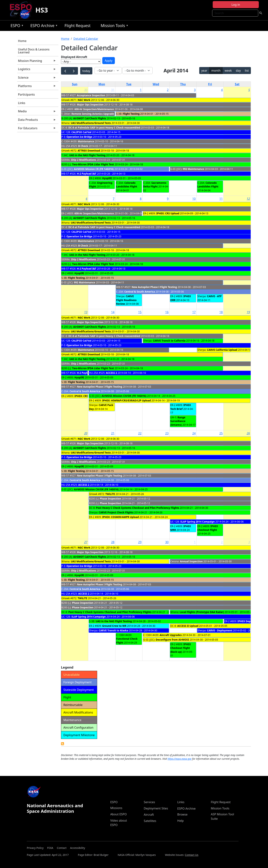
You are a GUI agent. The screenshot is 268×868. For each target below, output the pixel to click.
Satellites (150, 821)
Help (181, 821)
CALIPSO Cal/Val (81, 132)
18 (221, 312)
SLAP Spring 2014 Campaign (197, 522)
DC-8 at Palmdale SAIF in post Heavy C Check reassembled (105, 128)
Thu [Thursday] (183, 84)
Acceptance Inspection (91, 95)
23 (167, 433)
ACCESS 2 (112, 373)
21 (113, 433)
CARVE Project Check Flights (116, 512)
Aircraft (149, 815)
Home (22, 41)
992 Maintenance (194, 169)
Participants (26, 94)
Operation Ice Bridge (79, 137)
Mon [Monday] (102, 84)
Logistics (37, 70)
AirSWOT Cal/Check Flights (90, 118)
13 (86, 312)
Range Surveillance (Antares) (178, 421)
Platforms (37, 87)
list (247, 71)
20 (86, 433)
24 (194, 433)
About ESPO (118, 814)
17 (194, 312)
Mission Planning (37, 62)
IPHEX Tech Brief (181, 407)
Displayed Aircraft (74, 57)
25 (221, 433)
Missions (116, 808)
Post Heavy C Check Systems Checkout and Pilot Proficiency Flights (138, 508)
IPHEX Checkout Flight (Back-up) (181, 648)
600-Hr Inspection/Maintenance (94, 109)
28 (113, 542)
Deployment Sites (156, 808)
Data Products (37, 121)
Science (37, 78)
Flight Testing (131, 114)
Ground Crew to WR (114, 626)
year (204, 71)
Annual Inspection (191, 561)
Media (37, 112)
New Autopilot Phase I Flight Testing (154, 287)
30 (86, 90)
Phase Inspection (110, 499)
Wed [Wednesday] (156, 84)
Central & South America (140, 292)
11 (221, 199)
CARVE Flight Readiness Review (126, 300)
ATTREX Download (89, 151)
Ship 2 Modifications (83, 160)
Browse (182, 814)
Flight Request (78, 26)
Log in (236, 5)
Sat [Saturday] (237, 84)
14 (113, 312)
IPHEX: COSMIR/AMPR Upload (120, 517)
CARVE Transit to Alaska (113, 630)
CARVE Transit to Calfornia (169, 341)
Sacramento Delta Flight (155, 185)
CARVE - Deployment (220, 630)
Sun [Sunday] (75, 84)
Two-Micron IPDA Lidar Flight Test (93, 164)
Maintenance (86, 141)
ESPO (16, 26)
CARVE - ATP (214, 296)
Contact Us (192, 855)
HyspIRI (107, 178)
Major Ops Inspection (90, 104)
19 (248, 312)
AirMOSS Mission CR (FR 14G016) (94, 169)
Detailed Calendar (86, 39)
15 (140, 312)
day (238, 71)
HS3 (42, 10)
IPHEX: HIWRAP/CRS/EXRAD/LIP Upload (126, 400)
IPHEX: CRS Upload (168, 213)
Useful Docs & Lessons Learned (34, 51)
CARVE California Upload (222, 350)
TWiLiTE (111, 494)
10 (194, 199)
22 (140, 433)
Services (149, 802)
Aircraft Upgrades (171, 635)
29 (140, 542)
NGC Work (84, 100)
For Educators (37, 129)
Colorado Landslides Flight (127, 185)
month (216, 71)
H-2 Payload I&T (87, 174)
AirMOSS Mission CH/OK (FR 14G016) (124, 396)
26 (248, 433)
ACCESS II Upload (188, 626)
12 (248, 199)
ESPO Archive (43, 26)
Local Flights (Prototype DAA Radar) (202, 612)
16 (167, 312)
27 (86, 542)
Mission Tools (114, 26)
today (86, 71)
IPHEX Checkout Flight (208, 528)
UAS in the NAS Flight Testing (87, 155)
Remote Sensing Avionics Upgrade (93, 114)
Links (22, 103)
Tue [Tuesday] (129, 84)
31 (113, 90)
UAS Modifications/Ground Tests (91, 123)
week (228, 71)
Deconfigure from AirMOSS (172, 640)
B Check (83, 146)
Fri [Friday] (210, 84)
